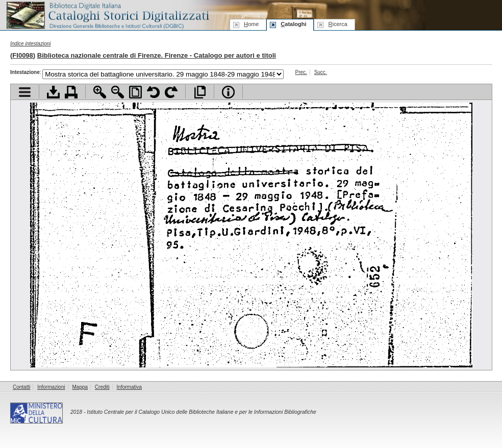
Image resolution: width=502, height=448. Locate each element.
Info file (228, 92)
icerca (337, 24)
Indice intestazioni (31, 44)
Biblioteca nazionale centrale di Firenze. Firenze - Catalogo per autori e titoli (157, 55)
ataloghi (293, 24)
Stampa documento (71, 92)
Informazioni (51, 387)
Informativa (129, 387)
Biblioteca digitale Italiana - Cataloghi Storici (107, 15)
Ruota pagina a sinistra (153, 92)
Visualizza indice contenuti (25, 92)
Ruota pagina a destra (171, 92)
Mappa (80, 387)
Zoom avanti (100, 92)
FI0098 (22, 55)
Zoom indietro (118, 92)
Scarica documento (53, 92)
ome (251, 24)
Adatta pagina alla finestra (135, 92)
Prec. (301, 72)
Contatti (21, 387)
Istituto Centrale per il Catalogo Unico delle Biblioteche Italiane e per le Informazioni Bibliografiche (201, 412)
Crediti (102, 387)
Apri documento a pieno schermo (200, 92)
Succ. (321, 72)
